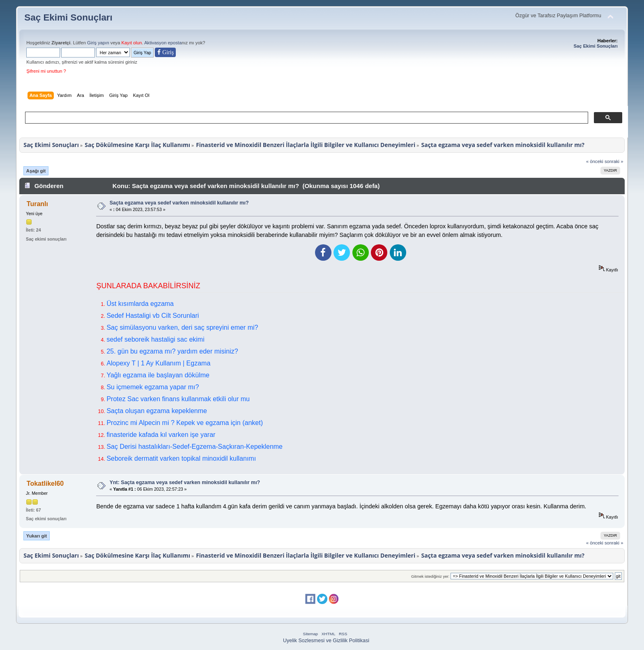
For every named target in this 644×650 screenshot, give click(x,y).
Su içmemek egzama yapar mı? (153, 387)
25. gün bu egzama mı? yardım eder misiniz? (172, 351)
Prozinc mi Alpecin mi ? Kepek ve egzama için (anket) (185, 423)
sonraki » (614, 161)
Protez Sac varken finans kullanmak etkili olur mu (178, 399)
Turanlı (37, 204)
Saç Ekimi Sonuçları (68, 17)
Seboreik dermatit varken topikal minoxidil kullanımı (181, 458)
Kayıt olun (132, 43)
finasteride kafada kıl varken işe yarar (161, 435)
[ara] (306, 118)
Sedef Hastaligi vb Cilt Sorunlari (153, 316)
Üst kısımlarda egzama (140, 304)
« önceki (595, 161)
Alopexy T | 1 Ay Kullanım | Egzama (158, 363)
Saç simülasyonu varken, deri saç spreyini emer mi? (182, 327)
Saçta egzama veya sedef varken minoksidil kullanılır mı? (179, 203)
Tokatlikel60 (45, 483)
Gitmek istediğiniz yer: (430, 576)
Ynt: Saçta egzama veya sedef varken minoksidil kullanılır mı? (185, 482)
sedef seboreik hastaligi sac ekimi (155, 339)
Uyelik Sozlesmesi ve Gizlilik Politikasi (326, 641)
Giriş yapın (98, 43)
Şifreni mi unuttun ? (46, 71)
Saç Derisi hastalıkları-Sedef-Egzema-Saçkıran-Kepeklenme (194, 447)
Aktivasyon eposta (163, 43)
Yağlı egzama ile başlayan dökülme (158, 375)
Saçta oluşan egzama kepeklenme (157, 411)
